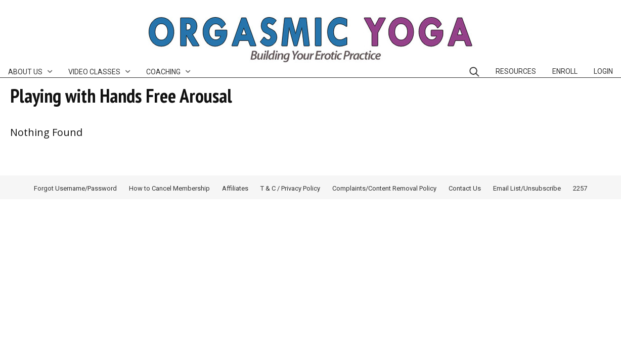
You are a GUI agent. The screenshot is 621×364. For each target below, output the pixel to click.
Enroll (565, 71)
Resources (516, 71)
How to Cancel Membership (169, 188)
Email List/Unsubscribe (527, 188)
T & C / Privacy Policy (290, 188)
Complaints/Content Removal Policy (384, 188)
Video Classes (94, 72)
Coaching (163, 72)
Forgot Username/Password (75, 188)
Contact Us (465, 188)
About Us (25, 72)
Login (603, 71)
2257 (580, 188)
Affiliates (235, 188)
